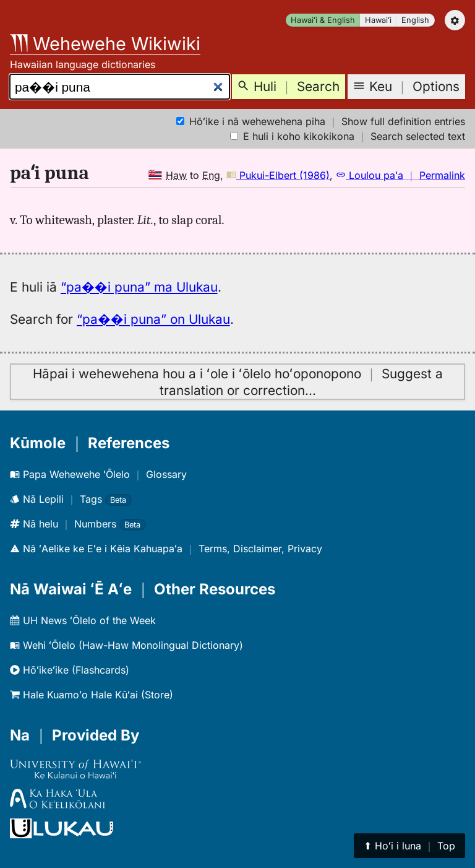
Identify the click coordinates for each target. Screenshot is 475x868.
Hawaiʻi (378, 20)
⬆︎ (409, 846)
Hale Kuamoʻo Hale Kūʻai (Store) (92, 695)
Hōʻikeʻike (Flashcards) (70, 670)
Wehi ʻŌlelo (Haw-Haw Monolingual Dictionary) (126, 645)
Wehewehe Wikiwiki (105, 44)
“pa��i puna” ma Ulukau (139, 287)
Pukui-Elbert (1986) (278, 175)
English (415, 20)
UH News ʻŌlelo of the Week (83, 620)
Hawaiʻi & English (323, 20)
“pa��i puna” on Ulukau (153, 319)
